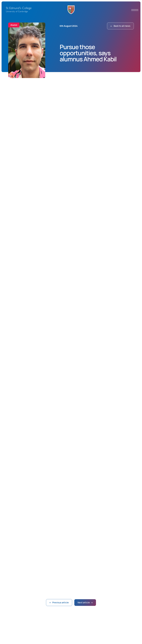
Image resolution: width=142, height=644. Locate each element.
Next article (85, 602)
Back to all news (120, 26)
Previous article (59, 602)
